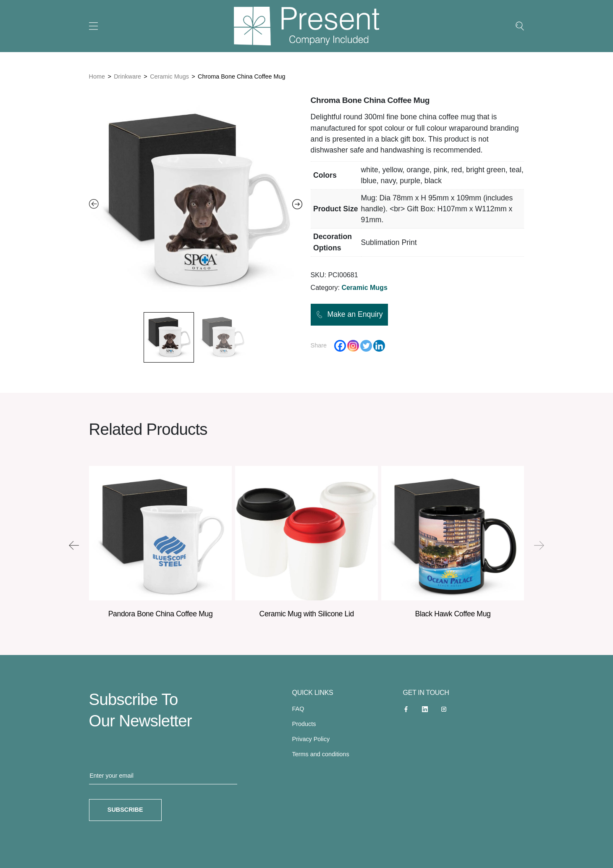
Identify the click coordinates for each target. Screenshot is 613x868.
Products (304, 724)
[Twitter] (366, 346)
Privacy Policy (311, 739)
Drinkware (127, 76)
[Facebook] (340, 346)
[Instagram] (353, 346)
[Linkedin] (379, 346)
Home (97, 76)
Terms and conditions (321, 754)
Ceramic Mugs (169, 76)
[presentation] (74, 545)
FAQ (298, 709)
